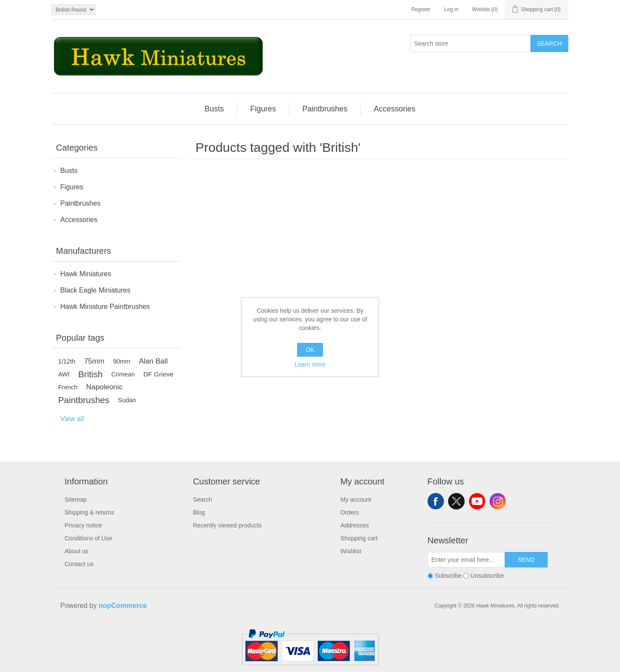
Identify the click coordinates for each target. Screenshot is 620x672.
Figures (72, 187)
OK (310, 350)
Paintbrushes (80, 203)
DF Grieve (158, 374)
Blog (199, 512)
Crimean (123, 374)
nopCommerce (123, 606)
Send (526, 560)
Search (549, 43)
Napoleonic (104, 387)
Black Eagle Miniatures (95, 290)
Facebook (436, 501)
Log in (451, 9)
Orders (350, 512)
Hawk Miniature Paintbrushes (105, 307)
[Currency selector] (74, 10)
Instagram (498, 501)
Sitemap (76, 499)
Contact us (79, 564)
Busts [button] (214, 109)
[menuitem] (214, 109)
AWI (64, 374)
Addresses (355, 525)
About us (76, 551)
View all (72, 419)
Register (421, 9)
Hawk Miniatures (86, 274)
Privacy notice (83, 525)
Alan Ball (153, 361)
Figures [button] (263, 109)
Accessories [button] (395, 109)
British (91, 374)
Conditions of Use (88, 538)
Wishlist (351, 551)
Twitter (456, 501)
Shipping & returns (89, 512)
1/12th (67, 361)
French (68, 387)
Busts (69, 171)
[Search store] (471, 43)
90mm (121, 361)
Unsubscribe (487, 576)
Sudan (127, 400)
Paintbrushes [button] (325, 109)
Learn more (310, 364)
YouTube (477, 501)
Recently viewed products (227, 525)
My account (356, 499)
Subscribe (448, 576)
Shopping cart (359, 538)
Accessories (79, 220)
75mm (94, 361)
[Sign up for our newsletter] (466, 560)
